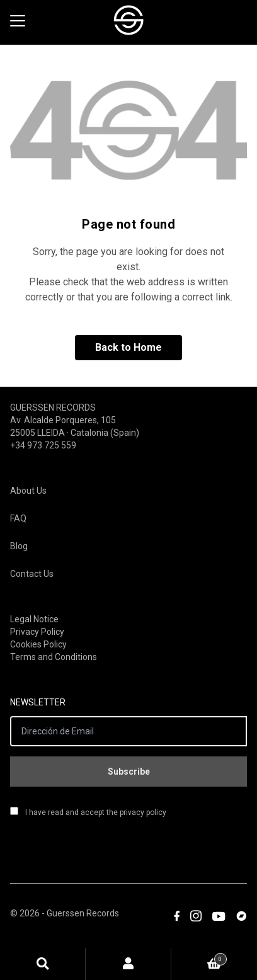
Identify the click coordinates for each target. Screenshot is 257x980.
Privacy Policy (37, 632)
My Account (128, 964)
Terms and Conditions (54, 657)
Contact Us (32, 574)
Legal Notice (34, 619)
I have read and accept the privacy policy (88, 812)
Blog (19, 546)
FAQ (18, 518)
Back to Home (128, 347)
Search (43, 964)
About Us (28, 491)
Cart (199, 957)
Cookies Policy (38, 644)
